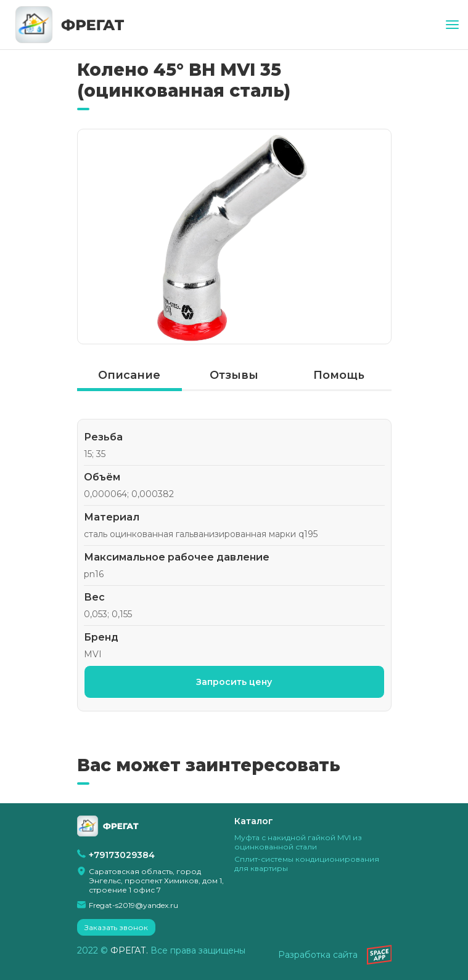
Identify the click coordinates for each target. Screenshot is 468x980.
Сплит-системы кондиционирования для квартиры (307, 864)
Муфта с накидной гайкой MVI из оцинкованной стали (298, 842)
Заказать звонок (116, 927)
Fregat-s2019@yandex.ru (133, 905)
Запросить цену (234, 682)
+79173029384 (122, 855)
